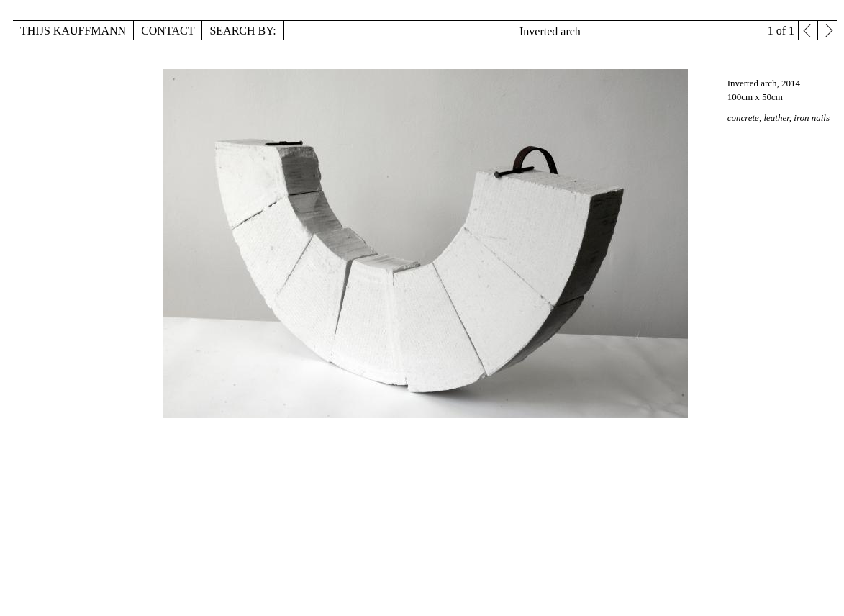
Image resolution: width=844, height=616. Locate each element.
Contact (168, 31)
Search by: (242, 31)
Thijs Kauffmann (73, 31)
